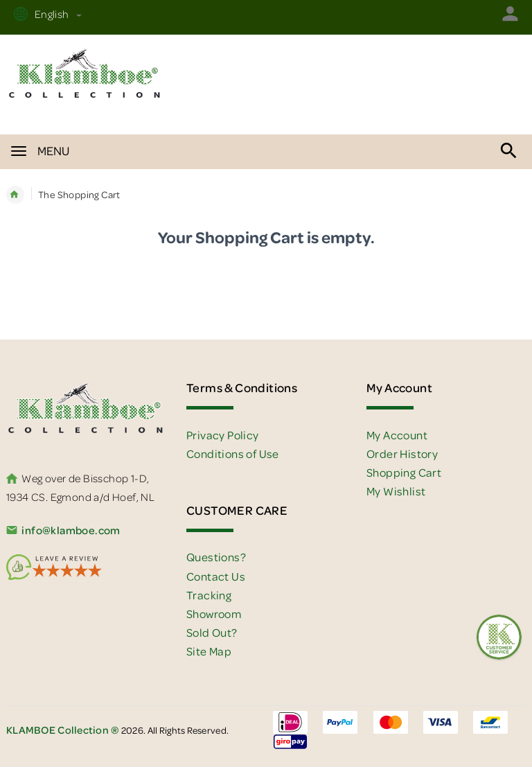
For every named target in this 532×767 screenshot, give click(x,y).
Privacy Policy (223, 435)
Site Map (209, 651)
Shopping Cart (404, 472)
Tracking (209, 595)
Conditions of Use (233, 453)
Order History (402, 453)
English (56, 14)
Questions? (216, 557)
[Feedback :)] (499, 637)
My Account (397, 435)
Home (15, 195)
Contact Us (216, 576)
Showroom (214, 614)
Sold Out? (212, 632)
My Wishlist (396, 491)
